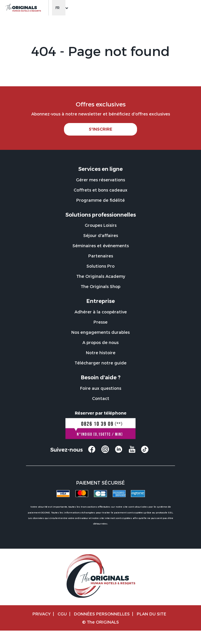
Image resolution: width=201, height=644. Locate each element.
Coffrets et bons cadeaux (100, 190)
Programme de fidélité (100, 200)
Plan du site (151, 614)
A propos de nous (100, 342)
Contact (101, 398)
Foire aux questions (101, 388)
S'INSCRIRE (100, 129)
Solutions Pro (100, 266)
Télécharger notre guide (100, 363)
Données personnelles (102, 614)
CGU (62, 614)
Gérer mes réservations (100, 180)
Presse (100, 322)
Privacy (41, 614)
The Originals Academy (101, 276)
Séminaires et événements (101, 246)
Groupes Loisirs (101, 225)
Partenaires (101, 256)
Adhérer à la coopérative (101, 312)
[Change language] (59, 8)
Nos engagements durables (100, 332)
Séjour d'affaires (101, 235)
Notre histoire (101, 353)
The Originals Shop (100, 286)
